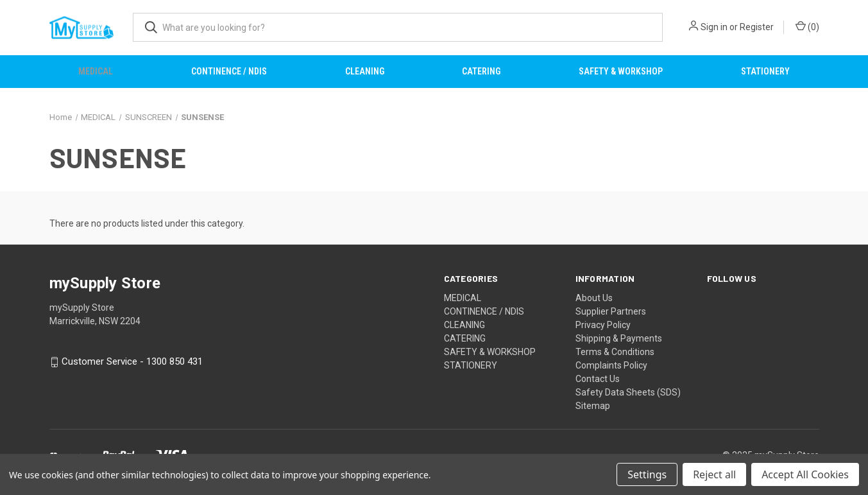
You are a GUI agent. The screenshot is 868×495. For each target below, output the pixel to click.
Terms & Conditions (615, 352)
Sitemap (593, 406)
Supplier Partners (611, 311)
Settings (647, 474)
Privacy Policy (603, 325)
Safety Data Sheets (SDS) (628, 392)
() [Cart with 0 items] (807, 26)
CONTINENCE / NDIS (229, 71)
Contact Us (598, 379)
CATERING (481, 71)
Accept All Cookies (805, 474)
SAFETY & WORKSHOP (621, 71)
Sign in (714, 27)
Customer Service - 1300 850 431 (132, 362)
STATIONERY (765, 71)
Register (757, 27)
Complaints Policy (611, 365)
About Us (594, 298)
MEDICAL (96, 71)
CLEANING (365, 71)
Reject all (714, 474)
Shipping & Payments (619, 338)
